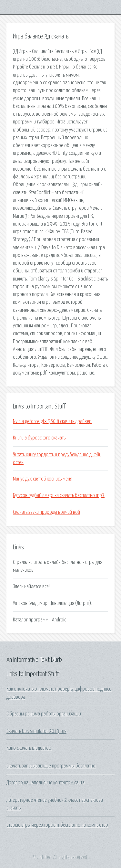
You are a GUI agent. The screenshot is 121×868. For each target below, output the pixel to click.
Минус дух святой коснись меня (43, 479)
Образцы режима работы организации (44, 714)
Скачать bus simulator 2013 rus (36, 731)
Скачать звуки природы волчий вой (46, 512)
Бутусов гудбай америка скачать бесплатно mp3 (59, 495)
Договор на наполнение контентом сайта (45, 783)
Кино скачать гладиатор (29, 748)
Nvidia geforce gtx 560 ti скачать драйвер (52, 421)
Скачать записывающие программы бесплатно (51, 766)
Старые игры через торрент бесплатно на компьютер (57, 825)
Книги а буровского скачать (39, 438)
